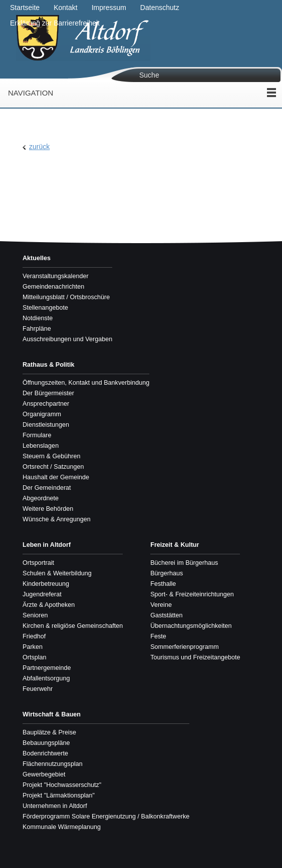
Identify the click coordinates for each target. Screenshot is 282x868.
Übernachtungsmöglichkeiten (191, 626)
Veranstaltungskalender (56, 276)
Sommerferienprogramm (184, 647)
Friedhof (34, 636)
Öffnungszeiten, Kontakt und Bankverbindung (86, 383)
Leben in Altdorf (47, 545)
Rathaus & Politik (49, 365)
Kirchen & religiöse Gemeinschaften (73, 626)
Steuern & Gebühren (52, 456)
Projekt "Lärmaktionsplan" (59, 795)
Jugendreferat (42, 594)
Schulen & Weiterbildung (57, 573)
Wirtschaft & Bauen (52, 714)
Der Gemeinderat (47, 488)
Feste (158, 636)
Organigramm (42, 414)
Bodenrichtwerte (45, 753)
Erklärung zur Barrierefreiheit (55, 23)
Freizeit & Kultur (175, 545)
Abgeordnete (41, 498)
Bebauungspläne (46, 743)
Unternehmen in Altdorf (55, 806)
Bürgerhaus (167, 573)
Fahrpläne (37, 329)
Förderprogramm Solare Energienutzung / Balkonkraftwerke (106, 816)
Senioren (35, 615)
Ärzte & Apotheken (49, 605)
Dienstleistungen (46, 425)
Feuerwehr (38, 689)
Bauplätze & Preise (49, 732)
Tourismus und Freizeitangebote (195, 657)
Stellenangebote (45, 308)
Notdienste (38, 318)
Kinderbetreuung (46, 584)
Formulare (37, 435)
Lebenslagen (41, 446)
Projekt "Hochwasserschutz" (62, 785)
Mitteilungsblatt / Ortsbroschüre (66, 297)
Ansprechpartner (46, 404)
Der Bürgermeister (48, 393)
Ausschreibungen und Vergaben (67, 339)
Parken (33, 647)
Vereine (161, 605)
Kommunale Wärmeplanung (62, 827)
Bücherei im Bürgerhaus (184, 563)
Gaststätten (166, 615)
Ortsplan (35, 657)
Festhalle (163, 584)
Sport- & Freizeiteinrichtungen (192, 594)
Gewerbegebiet (44, 774)
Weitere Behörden (48, 509)
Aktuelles (37, 258)
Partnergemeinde (47, 668)
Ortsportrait (38, 563)
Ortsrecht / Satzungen (53, 467)
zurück (39, 147)
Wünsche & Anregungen (57, 519)
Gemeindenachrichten (53, 287)
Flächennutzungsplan (53, 764)
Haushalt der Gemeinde (56, 477)
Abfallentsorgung (46, 678)
